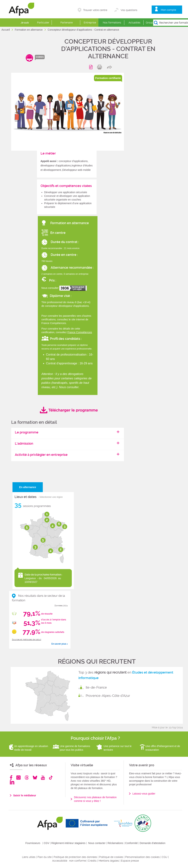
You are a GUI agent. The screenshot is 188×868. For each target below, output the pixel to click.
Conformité (131, 843)
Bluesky (35, 778)
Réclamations (115, 843)
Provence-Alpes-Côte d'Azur (108, 696)
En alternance (28, 487)
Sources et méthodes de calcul (27, 640)
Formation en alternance (29, 30)
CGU (165, 857)
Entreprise (90, 23)
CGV (46, 843)
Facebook (11, 778)
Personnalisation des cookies (142, 857)
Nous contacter (97, 843)
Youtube (43, 778)
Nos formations (112, 23)
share (110, 67)
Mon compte (168, 10)
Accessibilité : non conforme (69, 861)
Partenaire (67, 23)
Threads (27, 778)
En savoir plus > (60, 644)
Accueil (6, 30)
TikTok (51, 778)
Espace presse (130, 861)
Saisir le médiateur (25, 795)
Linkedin (12, 782)
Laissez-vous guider (144, 794)
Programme (92, 67)
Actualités (134, 23)
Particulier (43, 23)
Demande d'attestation (153, 843)
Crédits (92, 861)
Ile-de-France (96, 687)
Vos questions (129, 10)
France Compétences (80, 332)
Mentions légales (109, 861)
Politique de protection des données (75, 857)
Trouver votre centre (95, 10)
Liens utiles (29, 857)
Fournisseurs (33, 843)
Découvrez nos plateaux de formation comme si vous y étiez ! (95, 799)
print (100, 67)
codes (40, 57)
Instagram (18, 778)
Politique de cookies (111, 857)
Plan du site (45, 857)
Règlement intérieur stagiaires (68, 843)
